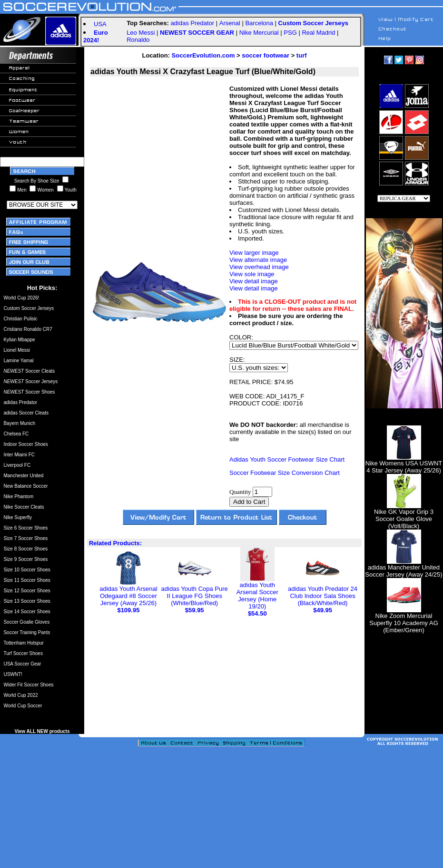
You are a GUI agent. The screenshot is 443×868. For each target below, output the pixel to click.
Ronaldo (138, 40)
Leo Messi (141, 33)
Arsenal (230, 23)
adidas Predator (192, 23)
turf (302, 55)
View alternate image (258, 260)
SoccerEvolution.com (203, 55)
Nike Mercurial (259, 33)
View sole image (252, 274)
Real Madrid (318, 33)
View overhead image (259, 267)
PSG (290, 33)
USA (100, 24)
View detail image (254, 281)
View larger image (254, 253)
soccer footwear (266, 55)
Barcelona (259, 23)
